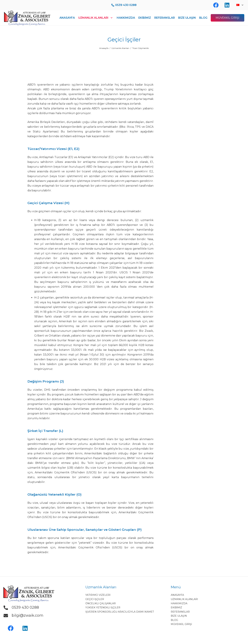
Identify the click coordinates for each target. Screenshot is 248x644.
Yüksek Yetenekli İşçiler (103, 607)
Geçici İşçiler (95, 599)
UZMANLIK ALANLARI (184, 599)
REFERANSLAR (180, 612)
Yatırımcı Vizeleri (98, 595)
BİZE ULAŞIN (179, 616)
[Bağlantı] (27, 18)
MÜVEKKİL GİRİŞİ (181, 624)
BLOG (174, 620)
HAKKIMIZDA (179, 603)
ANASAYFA (177, 595)
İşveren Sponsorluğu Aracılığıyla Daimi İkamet (120, 612)
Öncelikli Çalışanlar (101, 603)
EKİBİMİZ (176, 607)
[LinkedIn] (25, 628)
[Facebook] (11, 628)
